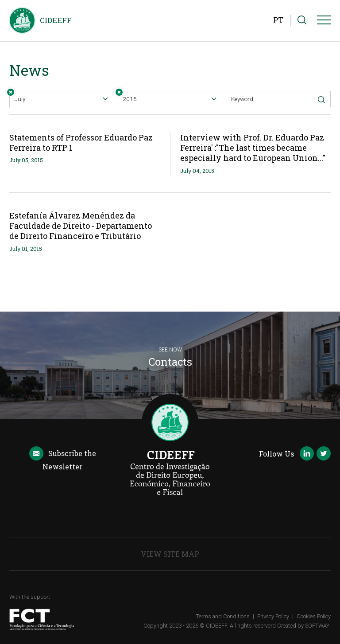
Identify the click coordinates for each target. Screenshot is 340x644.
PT (278, 20)
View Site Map (170, 554)
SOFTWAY (317, 626)
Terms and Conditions (223, 616)
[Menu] (324, 22)
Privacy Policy (273, 616)
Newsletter (62, 459)
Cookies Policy (314, 616)
